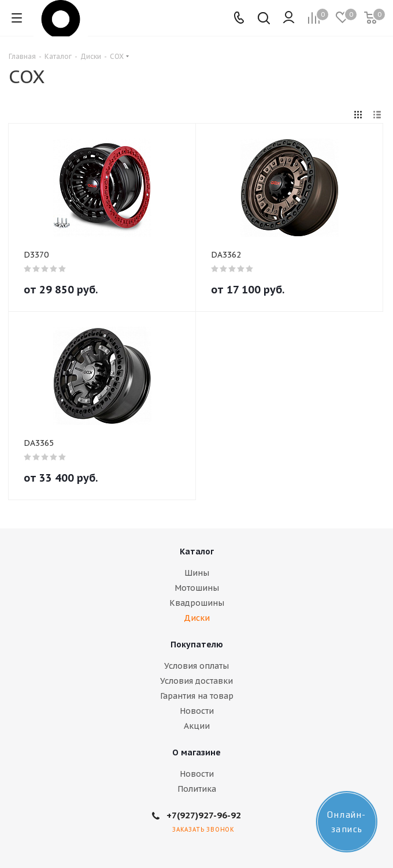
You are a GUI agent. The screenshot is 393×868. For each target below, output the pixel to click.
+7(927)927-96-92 (204, 815)
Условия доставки (196, 681)
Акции (197, 726)
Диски (197, 618)
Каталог (197, 552)
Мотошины (197, 588)
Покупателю (197, 645)
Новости (197, 711)
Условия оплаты (196, 666)
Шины (197, 573)
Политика (197, 789)
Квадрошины (197, 603)
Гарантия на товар (197, 696)
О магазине (196, 752)
